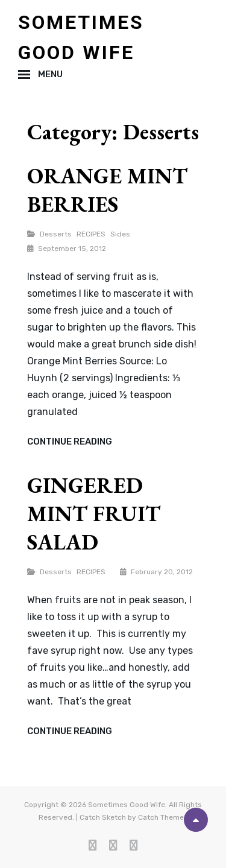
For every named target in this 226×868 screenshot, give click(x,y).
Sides (120, 234)
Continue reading (70, 442)
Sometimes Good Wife (127, 805)
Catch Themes (163, 817)
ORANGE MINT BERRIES (107, 190)
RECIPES (91, 234)
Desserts (56, 234)
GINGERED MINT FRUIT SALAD (94, 514)
